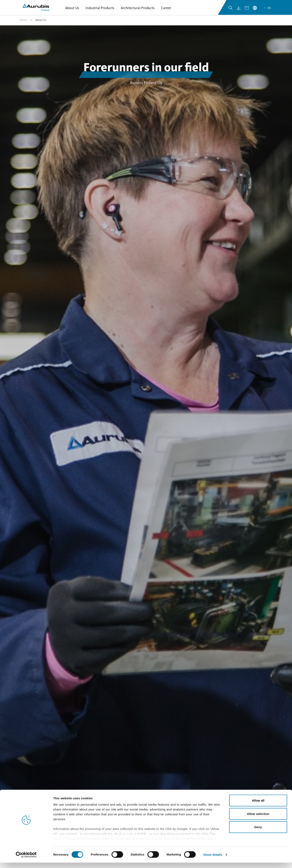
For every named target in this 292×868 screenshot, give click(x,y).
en (269, 10)
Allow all (258, 806)
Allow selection (258, 819)
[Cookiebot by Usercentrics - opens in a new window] (26, 860)
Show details (213, 860)
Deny (258, 833)
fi (265, 10)
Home (23, 23)
